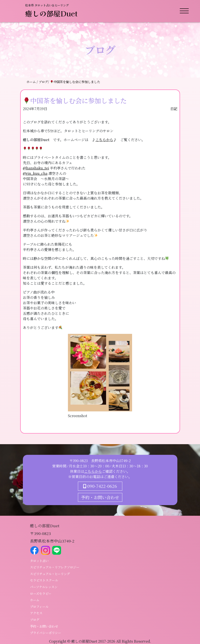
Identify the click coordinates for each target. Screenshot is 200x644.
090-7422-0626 (100, 486)
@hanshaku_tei (36, 168)
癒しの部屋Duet (51, 13)
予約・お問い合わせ (100, 497)
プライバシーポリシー (46, 633)
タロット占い (39, 561)
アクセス (36, 613)
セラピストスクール (44, 580)
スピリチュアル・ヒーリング (50, 574)
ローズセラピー (41, 593)
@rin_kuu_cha (35, 173)
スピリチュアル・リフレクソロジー (55, 567)
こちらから (104, 140)
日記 (174, 109)
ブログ (35, 620)
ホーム (32, 82)
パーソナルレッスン (44, 587)
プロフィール (39, 606)
